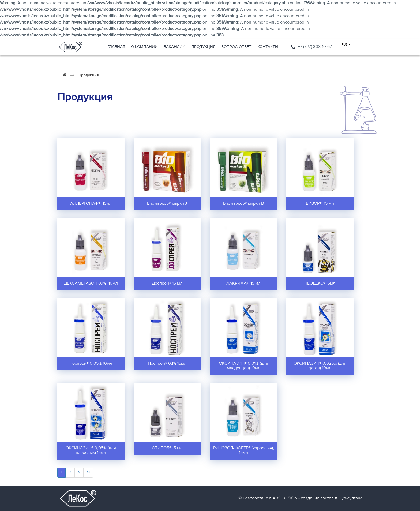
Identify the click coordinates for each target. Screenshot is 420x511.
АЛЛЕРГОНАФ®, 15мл (91, 204)
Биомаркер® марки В (243, 204)
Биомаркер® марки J (167, 204)
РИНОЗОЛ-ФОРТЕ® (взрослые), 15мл (244, 451)
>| (88, 472)
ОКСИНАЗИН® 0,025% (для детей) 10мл (320, 366)
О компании (144, 47)
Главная (116, 47)
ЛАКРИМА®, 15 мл (243, 284)
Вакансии (175, 47)
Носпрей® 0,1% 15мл (167, 364)
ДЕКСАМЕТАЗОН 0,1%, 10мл (91, 284)
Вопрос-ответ (236, 47)
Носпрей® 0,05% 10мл (91, 364)
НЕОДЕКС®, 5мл (320, 284)
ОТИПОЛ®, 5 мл (167, 448)
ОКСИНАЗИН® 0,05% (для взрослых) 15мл (91, 451)
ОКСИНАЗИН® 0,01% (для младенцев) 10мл (243, 366)
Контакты (268, 47)
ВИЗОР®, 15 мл (320, 204)
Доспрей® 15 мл (167, 284)
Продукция (203, 47)
